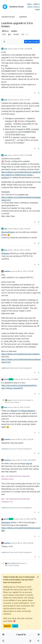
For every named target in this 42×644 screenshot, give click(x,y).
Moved (5, 31)
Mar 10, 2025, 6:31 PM (22, 407)
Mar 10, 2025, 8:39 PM (29, 519)
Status (36, 4)
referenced (15, 563)
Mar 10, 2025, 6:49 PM (25, 460)
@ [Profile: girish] (14, 411)
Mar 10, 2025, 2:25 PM (22, 229)
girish (6, 379)
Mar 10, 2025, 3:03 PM (25, 271)
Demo (30, 7)
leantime (7, 271)
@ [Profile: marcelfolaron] (8, 232)
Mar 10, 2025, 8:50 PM (25, 543)
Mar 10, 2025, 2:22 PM (22, 155)
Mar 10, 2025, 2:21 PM (22, 100)
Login (15, 626)
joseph (9, 400)
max (6, 49)
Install (37, 9)
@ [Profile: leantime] (6, 522)
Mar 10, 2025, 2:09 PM (22, 49)
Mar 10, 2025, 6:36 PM (25, 439)
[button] (3, 641)
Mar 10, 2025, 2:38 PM (22, 250)
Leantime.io (5, 368)
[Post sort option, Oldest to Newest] (4, 42)
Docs (36, 7)
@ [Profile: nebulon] (6, 253)
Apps (29, 4)
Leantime (14, 31)
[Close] (38, 577)
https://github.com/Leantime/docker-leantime (20, 354)
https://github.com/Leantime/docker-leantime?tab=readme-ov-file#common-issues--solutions (21, 175)
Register (7, 626)
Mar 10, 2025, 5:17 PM (28, 379)
